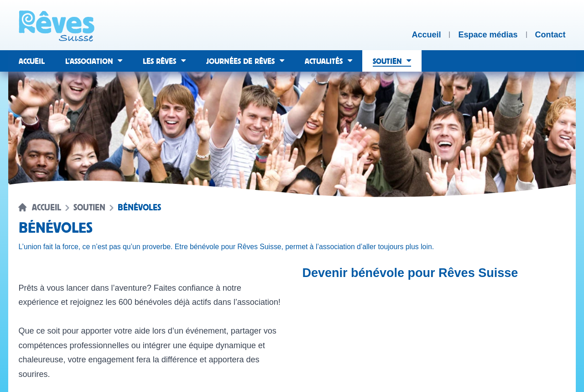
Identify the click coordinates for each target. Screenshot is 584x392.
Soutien (89, 208)
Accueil (47, 208)
